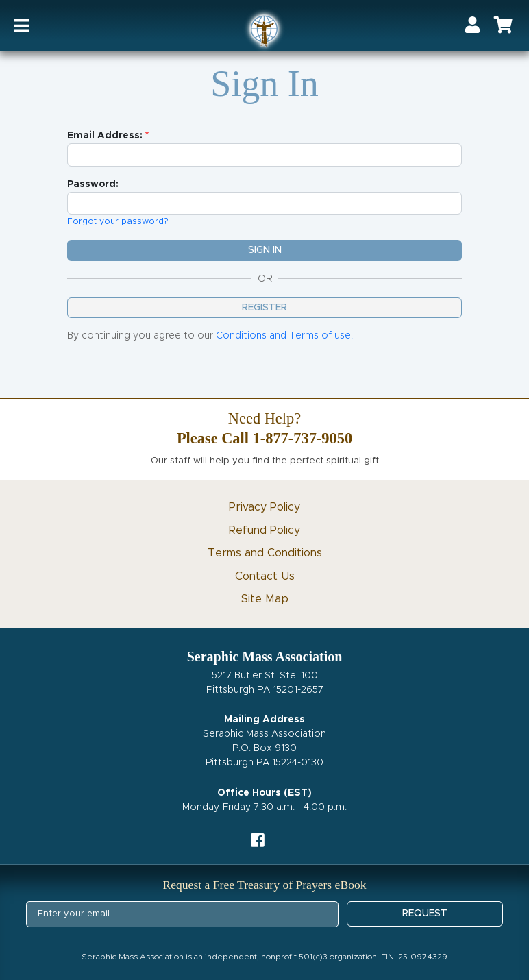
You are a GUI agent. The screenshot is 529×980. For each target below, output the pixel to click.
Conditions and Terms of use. (284, 336)
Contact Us (265, 576)
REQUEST (425, 914)
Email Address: (105, 136)
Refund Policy (264, 530)
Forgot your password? (118, 222)
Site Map (265, 599)
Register (264, 308)
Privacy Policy (264, 507)
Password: (93, 184)
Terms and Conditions (265, 553)
